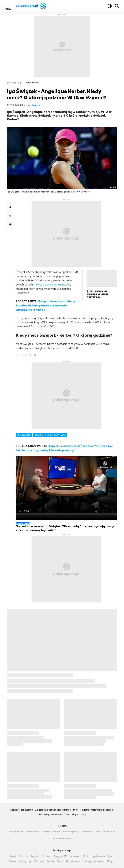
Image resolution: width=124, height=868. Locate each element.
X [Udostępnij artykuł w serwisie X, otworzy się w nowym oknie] (10, 216)
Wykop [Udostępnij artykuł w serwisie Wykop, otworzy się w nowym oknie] (10, 224)
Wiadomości (34, 832)
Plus (98, 832)
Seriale (50, 861)
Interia (14, 856)
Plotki (86, 856)
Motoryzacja (26, 861)
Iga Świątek (33, 83)
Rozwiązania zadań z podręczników (85, 861)
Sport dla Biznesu (62, 839)
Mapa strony (79, 815)
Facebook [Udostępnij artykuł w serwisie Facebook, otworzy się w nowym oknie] (10, 208)
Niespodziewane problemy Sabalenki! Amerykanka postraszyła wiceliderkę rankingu (45, 305)
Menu (8, 9)
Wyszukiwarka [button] (117, 6)
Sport (46, 832)
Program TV (60, 856)
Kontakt (15, 810)
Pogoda (56, 832)
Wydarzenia (98, 856)
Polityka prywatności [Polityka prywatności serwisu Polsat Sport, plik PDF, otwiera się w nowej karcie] (50, 815)
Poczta (24, 856)
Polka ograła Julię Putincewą (53, 285)
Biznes (13, 861)
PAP (76, 810)
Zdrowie (40, 861)
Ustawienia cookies (102, 810)
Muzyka (111, 861)
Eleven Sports (71, 832)
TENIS (38, 435)
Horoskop (75, 856)
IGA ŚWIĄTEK (24, 435)
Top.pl (60, 861)
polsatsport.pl (15, 83)
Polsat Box (109, 832)
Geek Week (87, 832)
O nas (67, 815)
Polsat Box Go (17, 832)
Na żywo (47, 856)
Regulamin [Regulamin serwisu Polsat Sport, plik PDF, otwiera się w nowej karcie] (27, 810)
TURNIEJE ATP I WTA (55, 435)
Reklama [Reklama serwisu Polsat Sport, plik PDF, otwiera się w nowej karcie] (85, 810)
